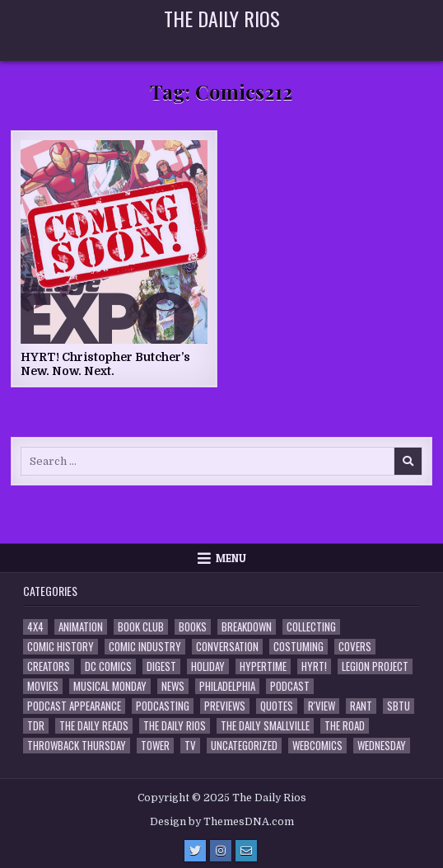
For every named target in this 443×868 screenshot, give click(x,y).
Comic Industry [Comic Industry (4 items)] (145, 647)
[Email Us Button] (246, 851)
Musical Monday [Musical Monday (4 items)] (110, 686)
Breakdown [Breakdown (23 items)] (247, 627)
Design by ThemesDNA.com (222, 822)
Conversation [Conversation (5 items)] (227, 647)
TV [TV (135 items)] (190, 746)
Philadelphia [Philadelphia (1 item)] (227, 686)
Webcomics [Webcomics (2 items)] (317, 746)
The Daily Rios (222, 18)
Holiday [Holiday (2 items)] (208, 666)
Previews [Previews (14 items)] (225, 706)
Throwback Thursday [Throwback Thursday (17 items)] (77, 746)
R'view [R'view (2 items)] (322, 706)
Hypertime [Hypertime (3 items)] (263, 666)
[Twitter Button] (195, 851)
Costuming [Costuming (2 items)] (298, 647)
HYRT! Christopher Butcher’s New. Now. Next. (105, 364)
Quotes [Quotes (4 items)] (277, 706)
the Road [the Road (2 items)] (345, 726)
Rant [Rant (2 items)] (361, 706)
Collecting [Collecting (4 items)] (311, 627)
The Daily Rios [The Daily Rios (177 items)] (175, 726)
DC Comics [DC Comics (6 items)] (108, 666)
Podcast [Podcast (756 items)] (290, 686)
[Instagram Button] (221, 851)
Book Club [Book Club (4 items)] (141, 627)
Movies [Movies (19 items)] (43, 686)
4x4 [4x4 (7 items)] (35, 627)
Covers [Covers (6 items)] (355, 647)
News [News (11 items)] (173, 686)
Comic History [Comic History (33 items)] (61, 647)
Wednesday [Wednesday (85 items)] (382, 746)
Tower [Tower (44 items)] (155, 746)
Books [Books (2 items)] (193, 627)
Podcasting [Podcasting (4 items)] (163, 706)
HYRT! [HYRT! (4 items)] (314, 666)
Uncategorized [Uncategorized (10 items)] (244, 746)
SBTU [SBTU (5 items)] (399, 706)
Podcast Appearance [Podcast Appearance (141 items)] (74, 706)
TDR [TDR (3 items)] (36, 726)
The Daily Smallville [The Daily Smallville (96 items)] (265, 726)
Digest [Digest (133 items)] (161, 666)
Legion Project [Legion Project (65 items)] (375, 666)
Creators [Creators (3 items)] (49, 666)
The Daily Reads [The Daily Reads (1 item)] (94, 726)
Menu (231, 558)
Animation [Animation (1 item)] (81, 627)
